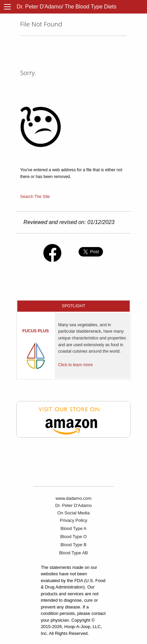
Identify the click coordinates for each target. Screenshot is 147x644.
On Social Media (73, 513)
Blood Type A (73, 528)
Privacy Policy (74, 520)
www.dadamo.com (73, 498)
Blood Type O (74, 537)
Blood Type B (73, 545)
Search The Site (35, 197)
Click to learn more (76, 365)
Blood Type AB (73, 553)
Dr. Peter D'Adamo (73, 505)
